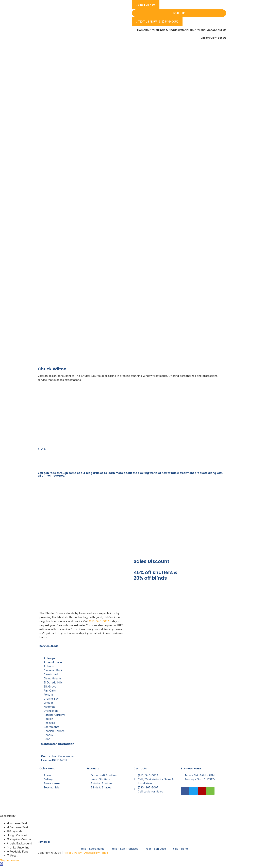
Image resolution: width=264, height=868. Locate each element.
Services (208, 30)
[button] (1, 866)
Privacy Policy (73, 855)
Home (141, 30)
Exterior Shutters (191, 30)
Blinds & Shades (168, 30)
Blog (105, 855)
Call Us (179, 13)
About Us (220, 30)
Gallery (206, 38)
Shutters (151, 30)
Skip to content (10, 862)
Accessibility (92, 855)
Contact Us (218, 38)
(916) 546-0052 (99, 623)
